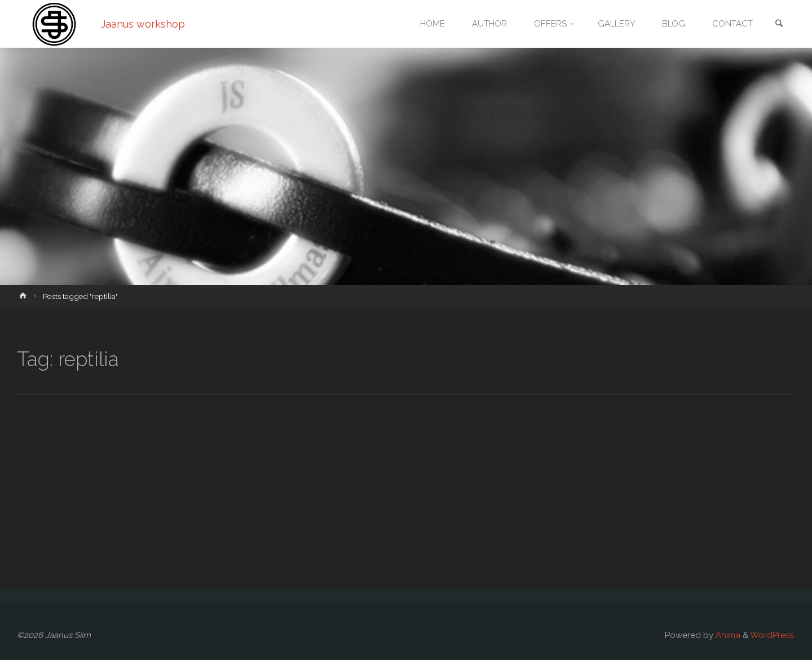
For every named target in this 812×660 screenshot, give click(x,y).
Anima (727, 635)
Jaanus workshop (143, 24)
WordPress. (773, 635)
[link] (779, 25)
